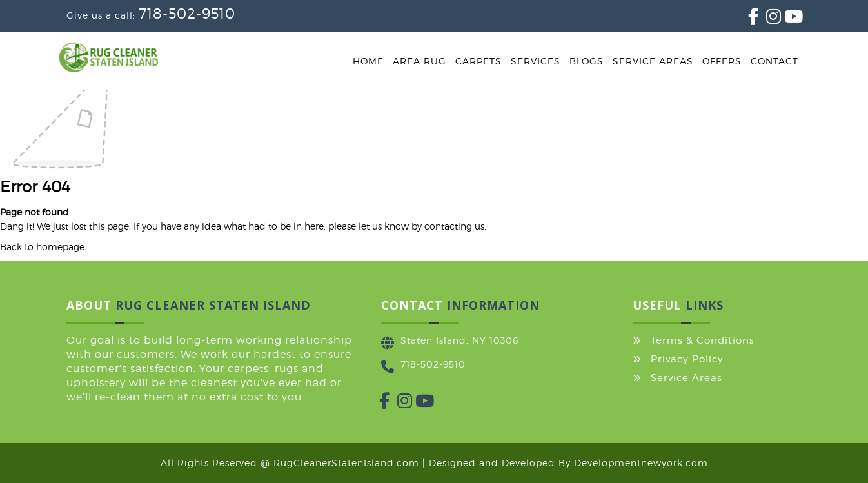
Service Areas (653, 61)
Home (368, 61)
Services (536, 61)
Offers (722, 61)
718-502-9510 (187, 14)
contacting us (454, 226)
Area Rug (419, 61)
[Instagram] (766, 19)
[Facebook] (748, 19)
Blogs (587, 61)
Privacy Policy (687, 359)
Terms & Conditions (703, 340)
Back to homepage (42, 247)
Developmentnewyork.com (641, 463)
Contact (774, 61)
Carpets (478, 61)
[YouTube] (784, 19)
